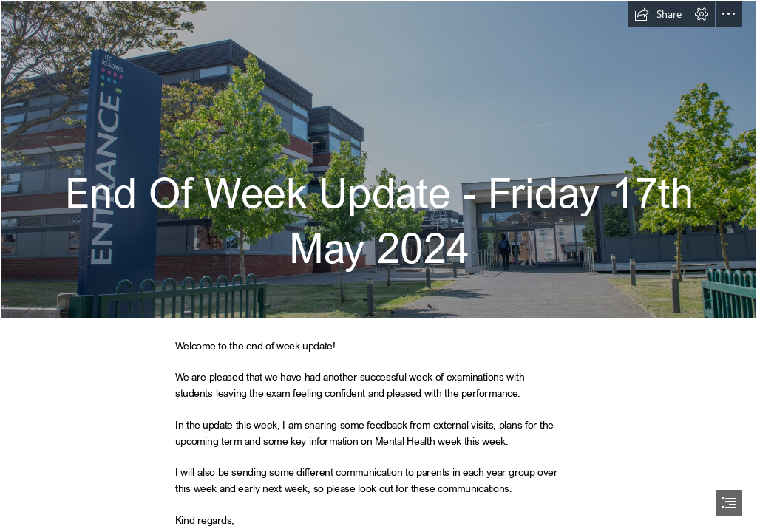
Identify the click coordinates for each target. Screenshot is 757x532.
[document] (378, 266)
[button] (658, 14)
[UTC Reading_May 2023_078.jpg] (378, 160)
